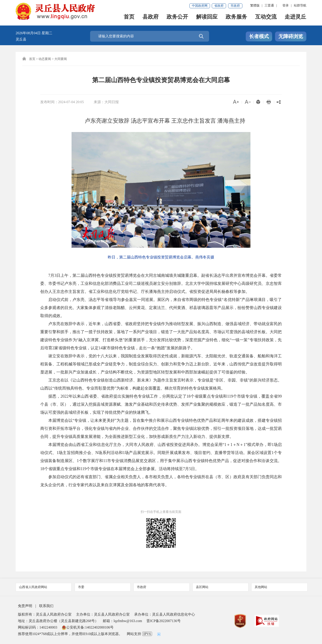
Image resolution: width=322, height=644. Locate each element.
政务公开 (178, 18)
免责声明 (25, 606)
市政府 (235, 6)
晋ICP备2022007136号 (164, 621)
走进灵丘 (296, 18)
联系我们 (46, 606)
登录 (286, 5)
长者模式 (259, 36)
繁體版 (255, 5)
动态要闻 (45, 59)
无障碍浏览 (291, 36)
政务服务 (237, 18)
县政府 (151, 18)
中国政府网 (200, 6)
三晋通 (269, 5)
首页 (129, 18)
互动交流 (266, 18)
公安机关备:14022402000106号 (88, 627)
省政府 (219, 6)
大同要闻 (61, 59)
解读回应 (207, 18)
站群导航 (300, 5)
